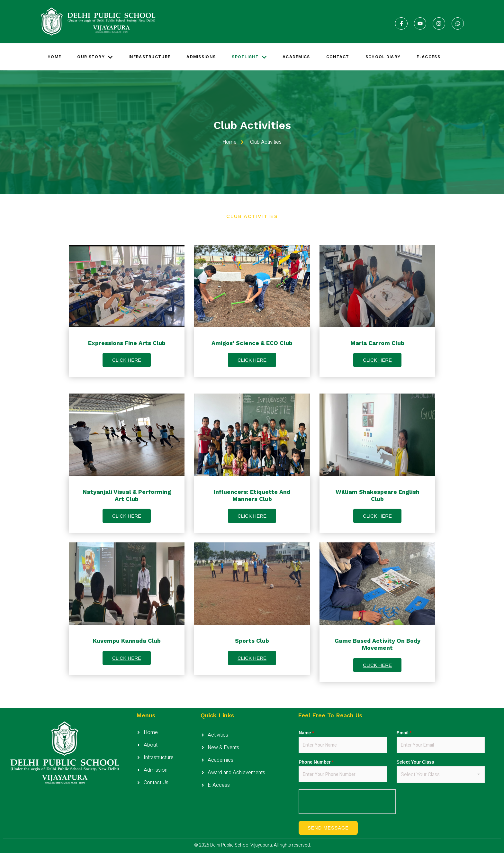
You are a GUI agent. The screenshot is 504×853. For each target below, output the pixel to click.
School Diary (383, 57)
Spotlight (249, 57)
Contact (338, 57)
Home (54, 57)
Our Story (95, 57)
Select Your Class (415, 762)
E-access (428, 57)
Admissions (201, 57)
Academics (296, 57)
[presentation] (347, 802)
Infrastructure (149, 57)
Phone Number (316, 762)
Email (404, 733)
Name (306, 733)
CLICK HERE (127, 360)
